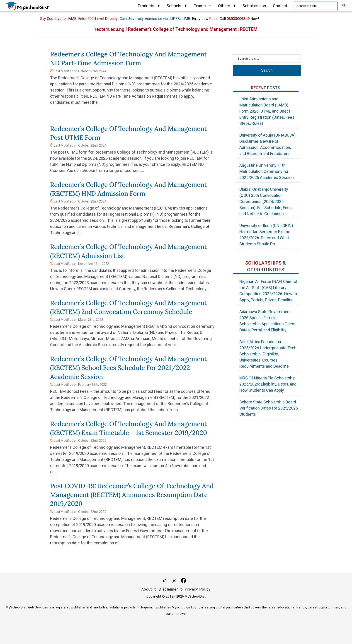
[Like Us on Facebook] (184, 581)
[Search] (344, 6)
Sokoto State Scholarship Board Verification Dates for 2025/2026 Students (269, 408)
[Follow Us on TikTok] (165, 581)
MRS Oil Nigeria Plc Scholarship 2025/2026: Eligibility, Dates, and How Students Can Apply (268, 384)
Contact (280, 6)
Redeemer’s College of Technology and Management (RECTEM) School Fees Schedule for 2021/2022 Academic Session (128, 368)
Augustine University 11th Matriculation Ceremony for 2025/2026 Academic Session (267, 171)
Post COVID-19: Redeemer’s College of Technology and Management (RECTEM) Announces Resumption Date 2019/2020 (132, 495)
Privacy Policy (198, 589)
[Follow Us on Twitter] (174, 581)
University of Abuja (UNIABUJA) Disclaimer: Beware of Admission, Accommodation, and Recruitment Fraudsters (267, 144)
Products (149, 6)
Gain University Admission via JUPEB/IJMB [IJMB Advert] (155, 19)
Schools (177, 6)
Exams (202, 6)
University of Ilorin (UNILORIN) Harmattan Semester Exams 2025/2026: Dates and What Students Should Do (266, 235)
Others (227, 6)
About (147, 589)
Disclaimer (168, 589)
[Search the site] (316, 6)
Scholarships (254, 6)
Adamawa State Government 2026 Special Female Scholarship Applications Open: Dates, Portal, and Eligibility (267, 321)
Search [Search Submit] (267, 70)
